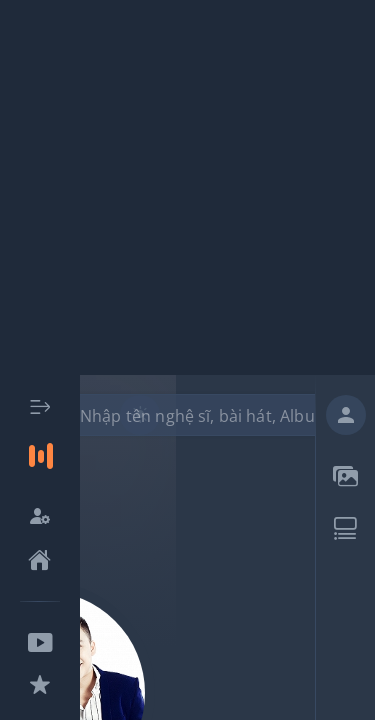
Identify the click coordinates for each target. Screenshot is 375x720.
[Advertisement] (187, 187)
